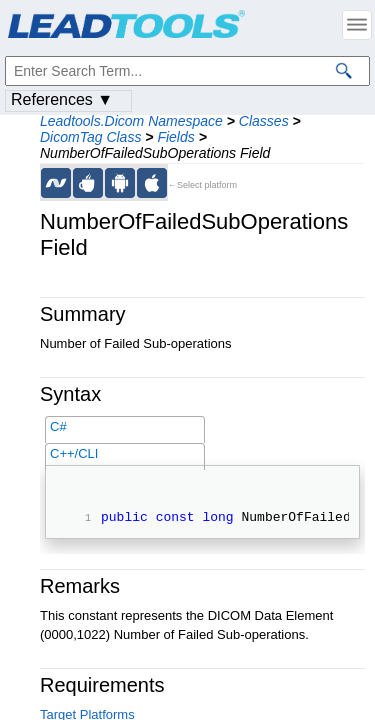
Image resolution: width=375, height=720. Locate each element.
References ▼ (62, 99)
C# (58, 426)
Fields (175, 137)
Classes (264, 121)
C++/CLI (74, 453)
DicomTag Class (90, 137)
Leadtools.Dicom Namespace (131, 121)
